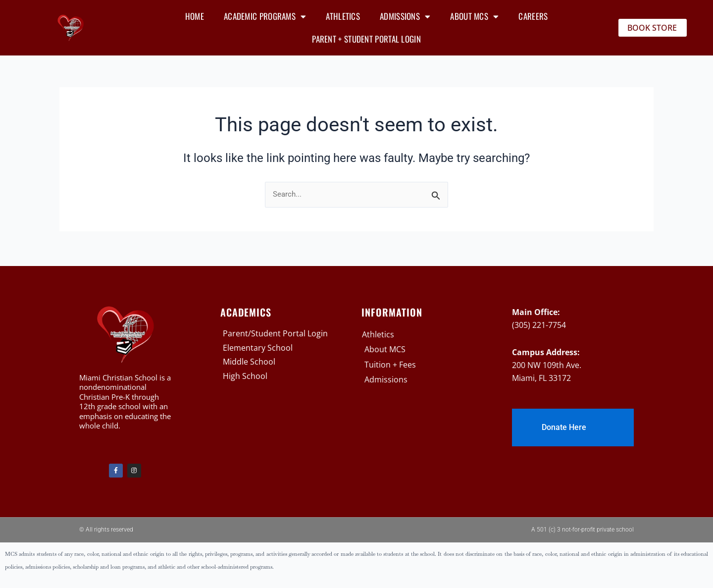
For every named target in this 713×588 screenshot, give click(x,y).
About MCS (474, 17)
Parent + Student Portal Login (366, 39)
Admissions (405, 17)
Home (195, 16)
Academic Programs (265, 17)
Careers (533, 16)
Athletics (343, 16)
